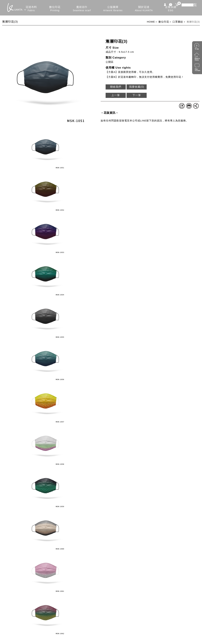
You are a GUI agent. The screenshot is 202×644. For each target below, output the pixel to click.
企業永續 (171, 9)
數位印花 (55, 9)
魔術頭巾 (82, 9)
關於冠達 (144, 9)
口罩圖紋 (178, 22)
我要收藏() (137, 87)
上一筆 (116, 95)
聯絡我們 (116, 87)
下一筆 (137, 95)
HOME (151, 22)
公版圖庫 (113, 9)
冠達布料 (31, 9)
